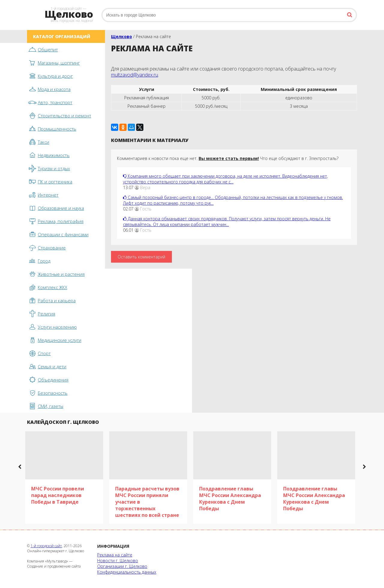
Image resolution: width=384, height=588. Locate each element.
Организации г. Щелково (122, 566)
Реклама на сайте (115, 555)
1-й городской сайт (46, 546)
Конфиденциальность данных (127, 572)
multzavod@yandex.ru (135, 75)
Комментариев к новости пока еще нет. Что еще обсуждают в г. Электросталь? (228, 158)
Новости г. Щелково (118, 561)
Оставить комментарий (141, 257)
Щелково (121, 36)
